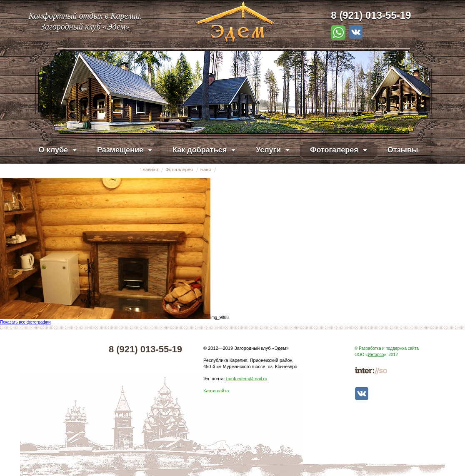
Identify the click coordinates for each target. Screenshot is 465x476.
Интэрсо (376, 355)
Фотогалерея (179, 169)
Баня (206, 169)
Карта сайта (216, 391)
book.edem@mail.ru (247, 379)
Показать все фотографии (25, 322)
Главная (149, 169)
